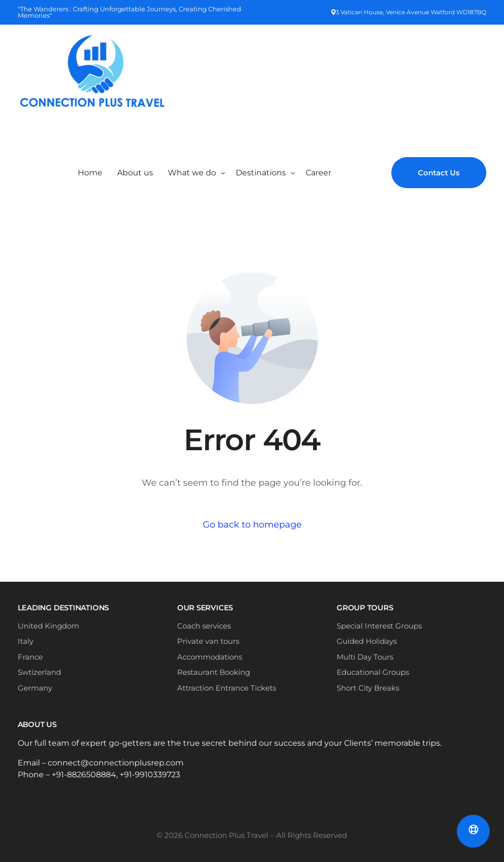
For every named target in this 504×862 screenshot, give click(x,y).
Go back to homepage (252, 525)
